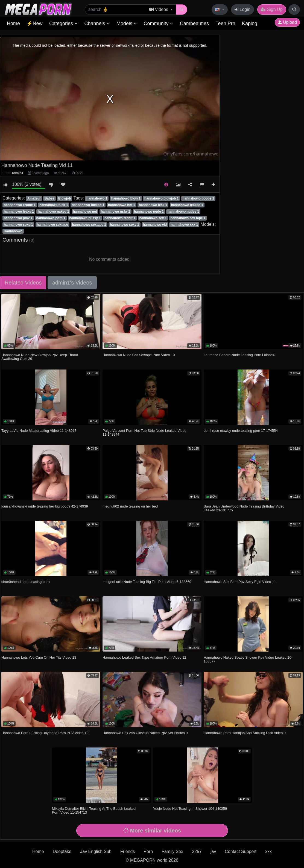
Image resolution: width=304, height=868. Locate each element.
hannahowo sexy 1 (125, 225)
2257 (197, 851)
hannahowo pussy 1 (85, 218)
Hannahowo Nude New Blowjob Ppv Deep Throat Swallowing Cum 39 (40, 357)
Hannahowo (13, 231)
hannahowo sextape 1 (89, 225)
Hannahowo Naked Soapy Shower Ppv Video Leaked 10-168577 (248, 659)
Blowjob (65, 198)
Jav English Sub (96, 851)
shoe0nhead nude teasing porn (25, 582)
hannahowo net (85, 212)
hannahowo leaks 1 (19, 212)
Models (127, 24)
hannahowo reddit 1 (120, 218)
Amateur (34, 198)
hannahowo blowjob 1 (161, 198)
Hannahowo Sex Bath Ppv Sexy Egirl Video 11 (240, 582)
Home (13, 24)
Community (158, 24)
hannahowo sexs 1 (18, 225)
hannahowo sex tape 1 (188, 218)
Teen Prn (225, 24)
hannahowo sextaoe (53, 225)
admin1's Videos (72, 283)
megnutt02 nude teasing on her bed (130, 506)
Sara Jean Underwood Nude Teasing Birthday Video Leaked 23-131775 (244, 508)
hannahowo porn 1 (51, 218)
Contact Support (241, 851)
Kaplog (250, 24)
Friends (128, 851)
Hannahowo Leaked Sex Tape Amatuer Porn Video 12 (144, 657)
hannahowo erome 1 (20, 205)
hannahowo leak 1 (153, 205)
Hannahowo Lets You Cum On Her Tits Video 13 (39, 657)
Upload (287, 22)
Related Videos (23, 283)
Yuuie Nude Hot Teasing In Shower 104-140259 (190, 809)
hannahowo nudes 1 (183, 212)
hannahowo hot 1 (122, 205)
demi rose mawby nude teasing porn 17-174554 (241, 431)
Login (242, 9)
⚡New (34, 24)
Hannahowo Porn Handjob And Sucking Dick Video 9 (245, 733)
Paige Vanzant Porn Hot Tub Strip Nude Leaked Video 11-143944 (144, 432)
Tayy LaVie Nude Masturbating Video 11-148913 (39, 431)
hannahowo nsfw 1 (116, 212)
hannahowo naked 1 (53, 212)
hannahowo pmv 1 (18, 218)
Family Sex (172, 851)
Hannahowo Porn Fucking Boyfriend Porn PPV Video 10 (45, 733)
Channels (97, 24)
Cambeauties (194, 24)
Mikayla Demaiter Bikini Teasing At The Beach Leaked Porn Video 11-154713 (94, 810)
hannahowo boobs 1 (198, 198)
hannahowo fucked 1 (88, 205)
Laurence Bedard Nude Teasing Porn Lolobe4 (239, 355)
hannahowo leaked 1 (187, 205)
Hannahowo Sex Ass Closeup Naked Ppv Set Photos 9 (145, 733)
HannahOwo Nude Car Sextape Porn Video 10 (139, 355)
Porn (148, 851)
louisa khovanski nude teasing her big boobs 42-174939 (45, 506)
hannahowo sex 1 (153, 218)
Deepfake (62, 851)
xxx (268, 851)
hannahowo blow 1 (126, 198)
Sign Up (272, 9)
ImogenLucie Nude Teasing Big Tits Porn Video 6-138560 (147, 582)
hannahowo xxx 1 (184, 225)
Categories (63, 24)
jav (213, 851)
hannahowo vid (155, 225)
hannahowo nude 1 (149, 212)
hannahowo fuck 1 (54, 205)
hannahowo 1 (97, 198)
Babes (49, 198)
